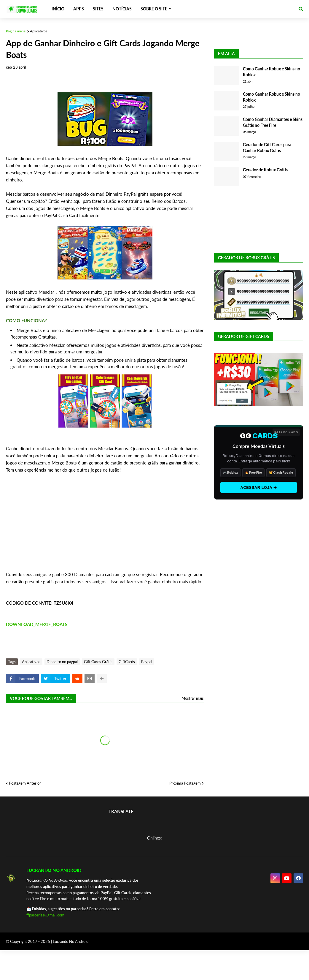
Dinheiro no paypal (62, 662)
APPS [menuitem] (79, 9)
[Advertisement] (105, 529)
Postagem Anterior (25, 783)
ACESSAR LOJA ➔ (259, 487)
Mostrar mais (193, 698)
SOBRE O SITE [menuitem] (154, 9)
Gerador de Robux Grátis (265, 170)
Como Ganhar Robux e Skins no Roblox (271, 72)
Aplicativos (39, 31)
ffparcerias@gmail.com (45, 915)
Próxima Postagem (185, 783)
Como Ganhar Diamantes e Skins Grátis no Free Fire (273, 122)
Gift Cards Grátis (98, 662)
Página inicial (16, 31)
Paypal (147, 662)
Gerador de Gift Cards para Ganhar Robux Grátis (267, 147)
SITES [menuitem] (98, 9)
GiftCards (127, 662)
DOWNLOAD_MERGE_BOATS (37, 624)
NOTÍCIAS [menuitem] (122, 9)
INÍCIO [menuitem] (58, 9)
